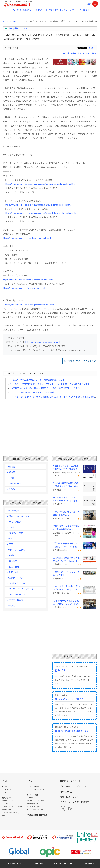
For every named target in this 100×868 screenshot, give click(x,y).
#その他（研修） (90, 53)
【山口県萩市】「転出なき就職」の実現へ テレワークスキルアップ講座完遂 (66, 603)
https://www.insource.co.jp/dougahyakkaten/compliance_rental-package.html (40, 184)
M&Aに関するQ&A (33, 807)
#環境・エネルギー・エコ (19, 516)
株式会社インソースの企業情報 (81, 361)
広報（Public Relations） (11, 813)
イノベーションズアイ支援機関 (74, 802)
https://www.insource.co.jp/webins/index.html (24, 288)
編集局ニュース (7, 801)
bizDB (62, 671)
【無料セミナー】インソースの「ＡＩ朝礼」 (66, 574)
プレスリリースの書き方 (71, 699)
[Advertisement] (50, 424)
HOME (4, 781)
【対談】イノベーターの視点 (12, 807)
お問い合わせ (89, 864)
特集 (4, 816)
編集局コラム (7, 810)
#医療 (10, 544)
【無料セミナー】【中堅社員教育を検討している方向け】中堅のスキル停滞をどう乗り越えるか (55, 397)
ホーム (6, 21)
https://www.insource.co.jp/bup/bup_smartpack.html (27, 238)
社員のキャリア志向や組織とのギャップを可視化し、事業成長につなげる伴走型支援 (50, 384)
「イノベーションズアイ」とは (74, 787)
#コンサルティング (16, 583)
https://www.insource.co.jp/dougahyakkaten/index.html (28, 280)
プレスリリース (19, 21)
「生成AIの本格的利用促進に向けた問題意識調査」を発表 (37, 380)
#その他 (11, 489)
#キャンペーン (14, 484)
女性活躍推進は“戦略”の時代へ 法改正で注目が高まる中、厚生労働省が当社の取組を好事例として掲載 (66, 485)
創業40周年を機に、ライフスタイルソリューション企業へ (66, 499)
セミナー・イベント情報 (36, 801)
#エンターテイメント (17, 578)
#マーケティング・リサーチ (20, 589)
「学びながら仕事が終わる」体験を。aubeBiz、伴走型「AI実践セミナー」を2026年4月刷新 (67, 545)
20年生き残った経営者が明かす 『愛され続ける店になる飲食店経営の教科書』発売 (66, 528)
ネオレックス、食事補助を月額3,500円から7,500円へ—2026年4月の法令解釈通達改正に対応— (66, 514)
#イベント (12, 478)
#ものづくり (13, 511)
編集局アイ (7, 798)
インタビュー (7, 804)
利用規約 (39, 864)
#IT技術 (66, 53)
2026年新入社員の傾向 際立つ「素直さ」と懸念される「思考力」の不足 (45, 388)
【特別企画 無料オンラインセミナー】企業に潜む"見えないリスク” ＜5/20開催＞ (50, 10)
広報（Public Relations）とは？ (75, 731)
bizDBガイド (7, 790)
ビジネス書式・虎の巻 (35, 810)
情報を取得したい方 (69, 797)
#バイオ (11, 539)
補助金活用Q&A (33, 804)
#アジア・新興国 (15, 600)
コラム (30, 781)
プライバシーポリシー (15, 864)
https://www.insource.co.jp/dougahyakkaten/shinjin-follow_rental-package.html (41, 213)
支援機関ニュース (33, 798)
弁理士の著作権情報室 (37, 815)
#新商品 (11, 472)
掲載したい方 (66, 792)
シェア (92, 48)
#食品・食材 (13, 567)
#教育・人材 (76, 53)
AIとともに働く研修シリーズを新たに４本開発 (32, 393)
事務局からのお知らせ (63, 864)
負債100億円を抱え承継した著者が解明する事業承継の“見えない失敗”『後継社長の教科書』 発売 (67, 468)
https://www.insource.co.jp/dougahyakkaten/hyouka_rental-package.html (38, 205)
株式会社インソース (18, 29)
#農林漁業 (12, 561)
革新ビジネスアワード (70, 781)
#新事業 (11, 467)
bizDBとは (6, 793)
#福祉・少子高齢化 (16, 550)
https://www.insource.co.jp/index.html (42, 342)
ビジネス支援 (33, 795)
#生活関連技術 (14, 522)
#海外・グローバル (16, 595)
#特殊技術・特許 (15, 533)
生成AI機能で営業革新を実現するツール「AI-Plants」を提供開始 (66, 560)
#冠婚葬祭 (12, 556)
